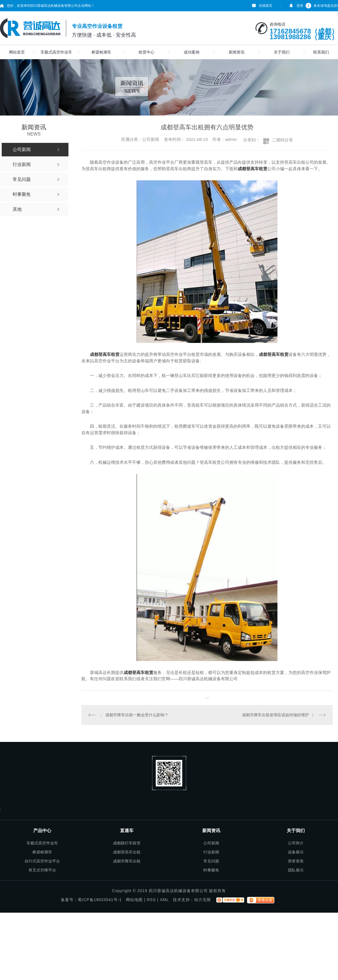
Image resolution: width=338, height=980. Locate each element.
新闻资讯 (237, 52)
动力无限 (203, 900)
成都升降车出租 (127, 861)
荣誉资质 (296, 861)
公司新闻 (211, 843)
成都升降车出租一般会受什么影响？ (137, 715)
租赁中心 (146, 52)
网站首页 (17, 52)
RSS (151, 900)
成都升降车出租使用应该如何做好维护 (275, 715)
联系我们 (321, 52)
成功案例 (192, 52)
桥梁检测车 (101, 52)
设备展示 (296, 852)
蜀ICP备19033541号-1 (100, 900)
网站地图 (134, 900)
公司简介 (296, 843)
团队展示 (296, 870)
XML (164, 900)
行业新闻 (211, 852)
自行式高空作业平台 (42, 861)
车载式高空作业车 (56, 52)
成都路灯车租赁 (127, 843)
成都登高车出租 (127, 852)
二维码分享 (282, 140)
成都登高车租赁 (105, 354)
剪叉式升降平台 (42, 870)
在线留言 (266, 6)
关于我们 (282, 52)
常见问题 (211, 861)
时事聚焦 (211, 870)
